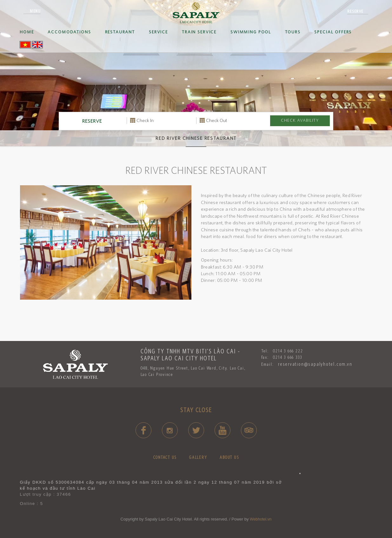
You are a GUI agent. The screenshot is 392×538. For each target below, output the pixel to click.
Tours (293, 32)
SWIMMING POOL (251, 32)
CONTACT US (165, 457)
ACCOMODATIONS (69, 32)
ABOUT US (229, 457)
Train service (199, 32)
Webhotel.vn (261, 519)
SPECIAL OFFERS (333, 32)
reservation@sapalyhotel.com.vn (315, 364)
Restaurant (120, 32)
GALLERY (198, 457)
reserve (355, 11)
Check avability (300, 120)
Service (158, 32)
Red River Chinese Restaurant (196, 138)
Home (27, 32)
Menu (35, 11)
